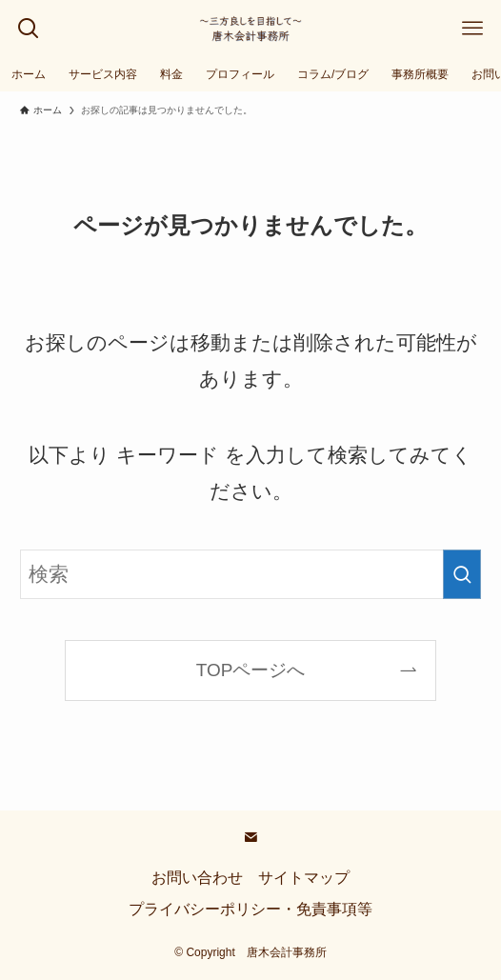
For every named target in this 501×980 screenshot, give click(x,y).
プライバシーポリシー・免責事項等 (250, 909)
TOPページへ (251, 670)
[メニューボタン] (472, 29)
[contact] (250, 837)
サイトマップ (304, 878)
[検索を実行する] (462, 574)
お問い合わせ (197, 878)
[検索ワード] (250, 574)
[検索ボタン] (29, 29)
